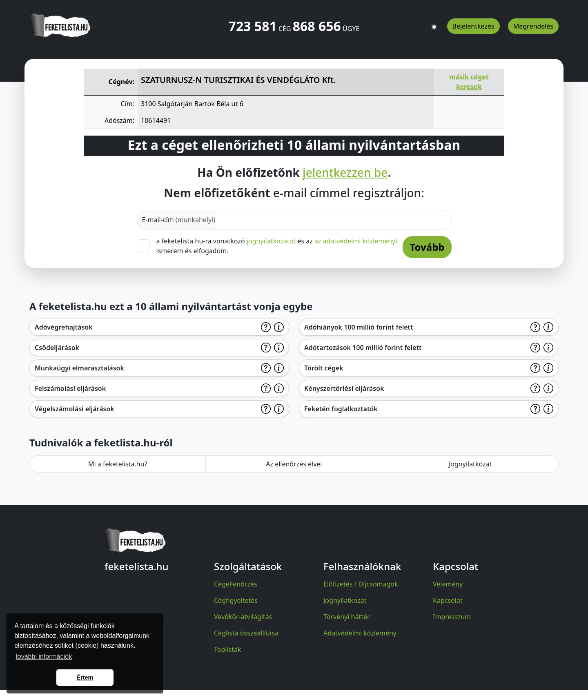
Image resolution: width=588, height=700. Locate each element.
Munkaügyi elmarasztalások (79, 368)
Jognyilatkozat (470, 464)
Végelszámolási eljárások (75, 409)
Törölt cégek (324, 368)
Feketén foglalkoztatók (341, 409)
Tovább (427, 247)
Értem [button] (85, 678)
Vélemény (448, 584)
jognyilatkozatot (271, 241)
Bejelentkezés (473, 26)
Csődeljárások (57, 348)
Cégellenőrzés (236, 584)
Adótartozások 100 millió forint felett (363, 348)
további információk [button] (44, 657)
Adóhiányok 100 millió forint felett (359, 327)
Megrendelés (533, 26)
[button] (434, 23)
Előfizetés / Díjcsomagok (361, 584)
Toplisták (228, 649)
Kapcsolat (448, 600)
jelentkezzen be (345, 173)
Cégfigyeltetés (236, 600)
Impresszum (452, 617)
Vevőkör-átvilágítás (243, 617)
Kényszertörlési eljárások (344, 388)
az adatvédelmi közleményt (356, 241)
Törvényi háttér (347, 617)
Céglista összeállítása (246, 633)
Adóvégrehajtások (64, 327)
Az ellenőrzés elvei (294, 464)
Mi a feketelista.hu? (118, 464)
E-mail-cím (179, 220)
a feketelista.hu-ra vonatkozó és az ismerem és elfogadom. (277, 246)
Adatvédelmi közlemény (360, 633)
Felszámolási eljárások (70, 388)
